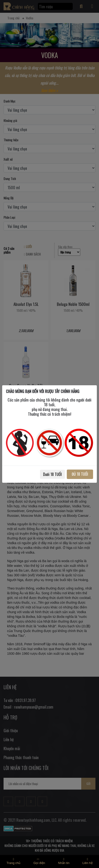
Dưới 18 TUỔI (52, 474)
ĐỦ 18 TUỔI (80, 474)
